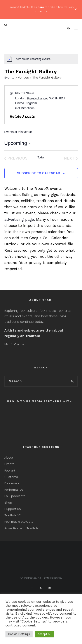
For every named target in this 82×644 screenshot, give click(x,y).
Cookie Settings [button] (19, 634)
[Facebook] (32, 588)
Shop (8, 502)
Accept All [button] (44, 634)
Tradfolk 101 (13, 515)
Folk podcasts (15, 496)
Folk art (10, 470)
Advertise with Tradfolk (21, 528)
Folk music (12, 483)
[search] (73, 381)
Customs (11, 477)
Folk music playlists (19, 522)
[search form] (36, 381)
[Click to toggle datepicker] (18, 143)
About (9, 457)
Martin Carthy (14, 344)
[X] (41, 588)
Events (9, 77)
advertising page (19, 219)
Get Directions (25, 108)
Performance (14, 490)
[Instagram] (50, 588)
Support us (13, 509)
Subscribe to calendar (39, 173)
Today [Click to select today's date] (41, 158)
